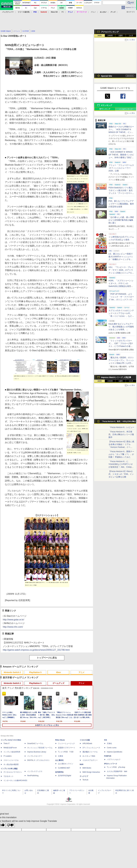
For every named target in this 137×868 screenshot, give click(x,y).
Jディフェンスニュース (91, 748)
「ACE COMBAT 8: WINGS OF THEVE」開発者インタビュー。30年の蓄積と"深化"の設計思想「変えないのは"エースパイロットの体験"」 (121, 157)
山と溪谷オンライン (66, 764)
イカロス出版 (85, 740)
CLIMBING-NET (64, 768)
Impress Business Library (37, 752)
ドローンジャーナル (11, 760)
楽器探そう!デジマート (67, 748)
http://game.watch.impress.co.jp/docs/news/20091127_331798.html (36, 650)
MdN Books (87, 768)
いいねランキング (126, 109)
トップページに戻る (47, 658)
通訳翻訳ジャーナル (90, 752)
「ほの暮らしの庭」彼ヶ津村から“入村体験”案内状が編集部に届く (121, 220)
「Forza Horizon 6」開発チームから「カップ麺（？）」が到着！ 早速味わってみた (121, 454)
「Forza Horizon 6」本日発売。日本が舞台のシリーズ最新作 (121, 434)
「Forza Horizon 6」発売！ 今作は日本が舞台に (118, 422)
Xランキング (107, 105)
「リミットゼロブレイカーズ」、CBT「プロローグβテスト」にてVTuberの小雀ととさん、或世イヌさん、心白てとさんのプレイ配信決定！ (121, 346)
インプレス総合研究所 (12, 752)
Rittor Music (60, 740)
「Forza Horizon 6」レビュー (121, 427)
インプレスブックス (35, 771)
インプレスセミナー (35, 756)
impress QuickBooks (115, 752)
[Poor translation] (10, 825)
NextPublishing (33, 776)
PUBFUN (108, 756)
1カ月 (131, 36)
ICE (106, 740)
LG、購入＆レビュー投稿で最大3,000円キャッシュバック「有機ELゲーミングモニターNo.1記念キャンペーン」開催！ (121, 259)
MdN (82, 764)
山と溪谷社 (59, 760)
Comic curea (112, 748)
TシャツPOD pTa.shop (116, 767)
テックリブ (84, 776)
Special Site (107, 76)
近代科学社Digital (65, 776)
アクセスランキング (110, 32)
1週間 (121, 36)
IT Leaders (7, 756)
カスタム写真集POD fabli (117, 771)
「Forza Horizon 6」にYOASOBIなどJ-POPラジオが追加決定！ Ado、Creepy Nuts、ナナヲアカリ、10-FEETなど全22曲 (121, 467)
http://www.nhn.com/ (13, 627)
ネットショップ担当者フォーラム (40, 748)
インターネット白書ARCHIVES (15, 780)
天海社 (109, 743)
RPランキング (105, 109)
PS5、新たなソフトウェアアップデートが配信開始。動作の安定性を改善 (121, 204)
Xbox (58, 672)
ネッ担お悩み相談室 (11, 764)
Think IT (7, 743)
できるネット (9, 776)
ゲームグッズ (58, 683)
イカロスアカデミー (90, 760)
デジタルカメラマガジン (13, 772)
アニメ (82, 672)
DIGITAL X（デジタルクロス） (39, 760)
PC (63, 12)
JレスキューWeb (89, 756)
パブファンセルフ (114, 760)
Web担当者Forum (10, 748)
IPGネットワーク (111, 764)
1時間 (100, 36)
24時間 (110, 36)
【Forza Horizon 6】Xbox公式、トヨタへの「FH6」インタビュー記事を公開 (121, 474)
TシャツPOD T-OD (66, 752)
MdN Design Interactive (91, 772)
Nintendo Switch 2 (12, 672)
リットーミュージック (66, 743)
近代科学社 (59, 772)
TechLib (85, 780)
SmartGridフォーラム (35, 743)
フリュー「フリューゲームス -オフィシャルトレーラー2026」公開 (121, 168)
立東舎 (61, 756)
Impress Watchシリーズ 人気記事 (116, 377)
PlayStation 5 (35, 672)
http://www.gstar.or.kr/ (13, 620)
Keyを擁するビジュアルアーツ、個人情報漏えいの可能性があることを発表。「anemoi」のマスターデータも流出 (121, 329)
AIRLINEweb (87, 743)
